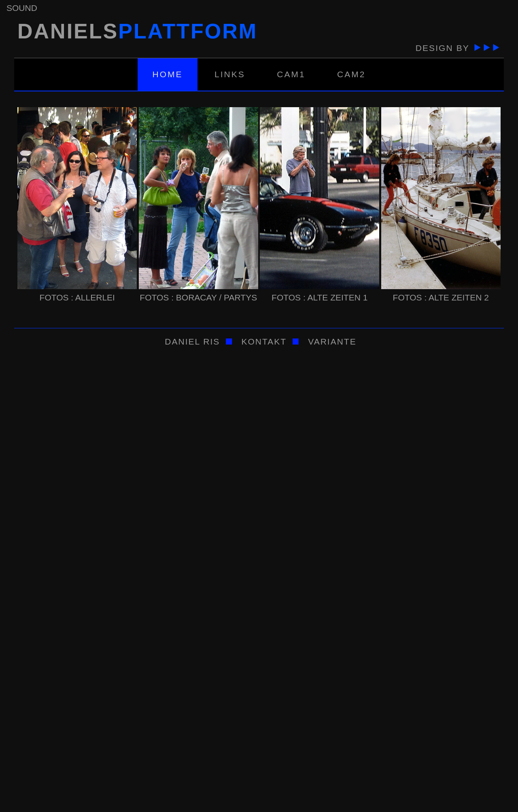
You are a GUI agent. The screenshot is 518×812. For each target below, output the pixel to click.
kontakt (264, 342)
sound (22, 8)
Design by (456, 48)
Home (168, 74)
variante (330, 342)
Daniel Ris (191, 342)
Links (230, 74)
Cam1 (291, 74)
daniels (136, 31)
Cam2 (351, 74)
